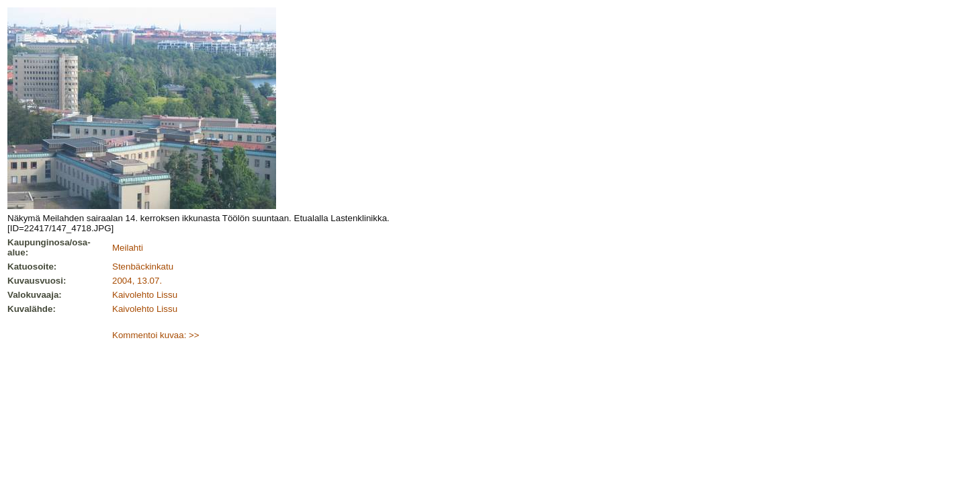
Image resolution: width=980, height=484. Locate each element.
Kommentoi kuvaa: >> (156, 335)
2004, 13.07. (137, 281)
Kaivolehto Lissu (145, 295)
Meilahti (128, 248)
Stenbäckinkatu (143, 267)
